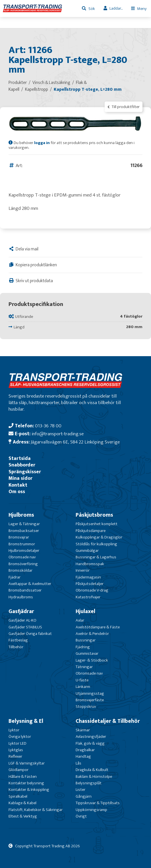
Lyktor (14, 730)
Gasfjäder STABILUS (25, 627)
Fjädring (83, 647)
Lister (80, 790)
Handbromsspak (90, 564)
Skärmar (83, 730)
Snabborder (22, 465)
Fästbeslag (18, 640)
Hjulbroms (21, 515)
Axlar (80, 620)
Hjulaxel (85, 611)
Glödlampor (18, 770)
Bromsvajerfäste (90, 700)
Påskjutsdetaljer (90, 584)
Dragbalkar (85, 750)
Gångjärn (84, 796)
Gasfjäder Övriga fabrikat (30, 634)
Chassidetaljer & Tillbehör (108, 721)
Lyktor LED (17, 743)
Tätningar (84, 667)
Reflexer (15, 756)
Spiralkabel (18, 796)
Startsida (20, 458)
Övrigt (81, 816)
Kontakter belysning (26, 783)
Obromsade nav (22, 557)
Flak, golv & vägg (90, 743)
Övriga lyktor (20, 737)
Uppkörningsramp (91, 810)
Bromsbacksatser (24, 531)
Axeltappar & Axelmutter (30, 584)
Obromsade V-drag (92, 590)
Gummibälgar (87, 551)
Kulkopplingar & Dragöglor (99, 537)
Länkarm (83, 687)
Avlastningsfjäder (91, 737)
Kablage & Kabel (22, 803)
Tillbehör (16, 647)
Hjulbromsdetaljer (24, 551)
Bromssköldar (20, 570)
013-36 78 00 (48, 426)
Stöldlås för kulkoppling (96, 544)
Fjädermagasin (88, 577)
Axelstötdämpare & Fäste (98, 627)
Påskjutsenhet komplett (97, 524)
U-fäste (82, 680)
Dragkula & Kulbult (92, 770)
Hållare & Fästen (23, 777)
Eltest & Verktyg (23, 816)
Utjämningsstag (90, 693)
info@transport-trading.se (58, 434)
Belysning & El (26, 721)
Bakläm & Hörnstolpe (94, 777)
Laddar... (116, 8)
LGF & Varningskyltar (27, 763)
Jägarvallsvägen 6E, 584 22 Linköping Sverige (75, 442)
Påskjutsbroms (94, 515)
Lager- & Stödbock (92, 660)
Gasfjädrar (21, 611)
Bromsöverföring (23, 564)
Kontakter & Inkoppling (29, 790)
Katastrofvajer (88, 597)
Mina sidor (20, 478)
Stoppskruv (86, 707)
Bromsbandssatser (25, 590)
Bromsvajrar (19, 537)
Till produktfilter (124, 107)
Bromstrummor (22, 544)
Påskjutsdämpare (91, 531)
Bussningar (86, 640)
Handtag (83, 756)
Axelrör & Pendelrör (92, 634)
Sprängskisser (25, 472)
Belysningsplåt (89, 783)
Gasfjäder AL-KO (22, 620)
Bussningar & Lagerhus (96, 557)
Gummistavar (87, 653)
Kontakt (18, 485)
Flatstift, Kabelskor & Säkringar (36, 810)
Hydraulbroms (21, 597)
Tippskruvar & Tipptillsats (98, 803)
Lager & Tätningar (24, 524)
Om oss (17, 492)
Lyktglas (16, 750)
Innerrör (83, 570)
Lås (78, 763)
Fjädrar (15, 577)
